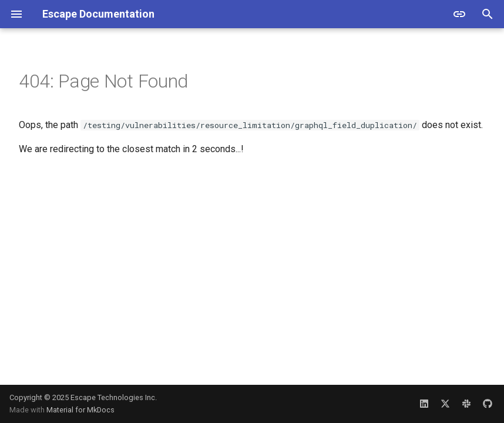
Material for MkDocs (80, 410)
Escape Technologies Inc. (114, 397)
